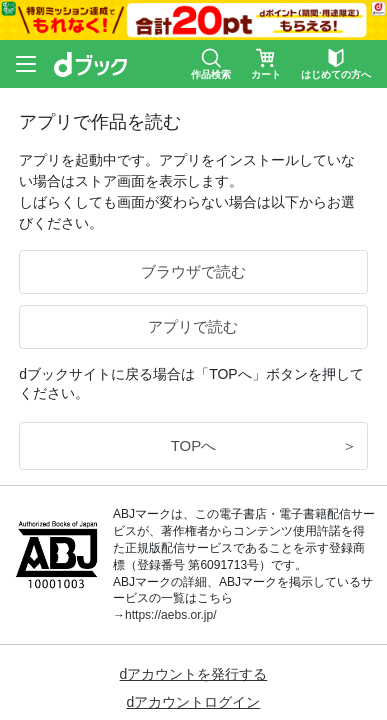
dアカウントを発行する (194, 674)
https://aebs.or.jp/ (170, 615)
